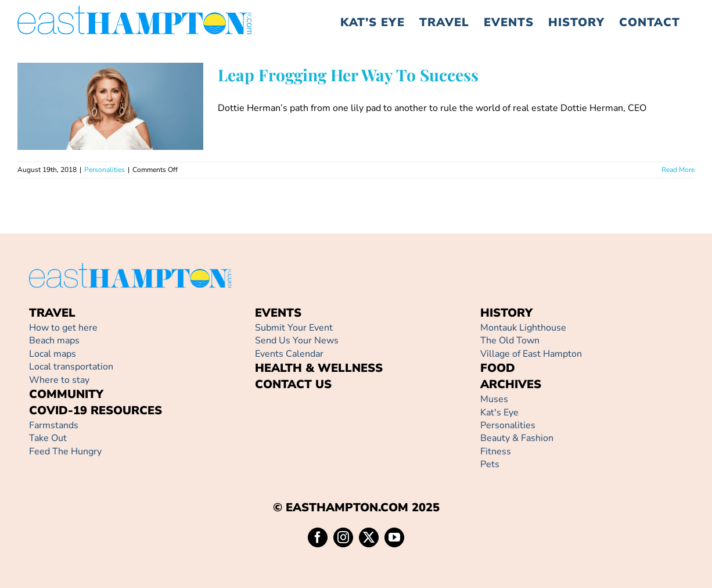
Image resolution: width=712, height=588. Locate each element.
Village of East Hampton (531, 354)
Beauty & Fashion (517, 438)
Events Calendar (289, 354)
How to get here (63, 328)
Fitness (496, 451)
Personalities (105, 170)
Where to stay (59, 380)
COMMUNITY (66, 394)
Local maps (53, 354)
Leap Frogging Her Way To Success (348, 75)
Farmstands (54, 425)
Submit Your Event (294, 328)
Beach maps (54, 340)
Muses (494, 399)
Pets (490, 464)
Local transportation (71, 367)
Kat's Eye (499, 413)
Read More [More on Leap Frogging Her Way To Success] (678, 170)
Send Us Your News (297, 340)
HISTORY (506, 313)
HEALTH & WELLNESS (319, 368)
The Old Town (510, 340)
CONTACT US (293, 384)
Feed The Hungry (65, 451)
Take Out (48, 438)
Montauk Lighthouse (523, 328)
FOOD (498, 368)
